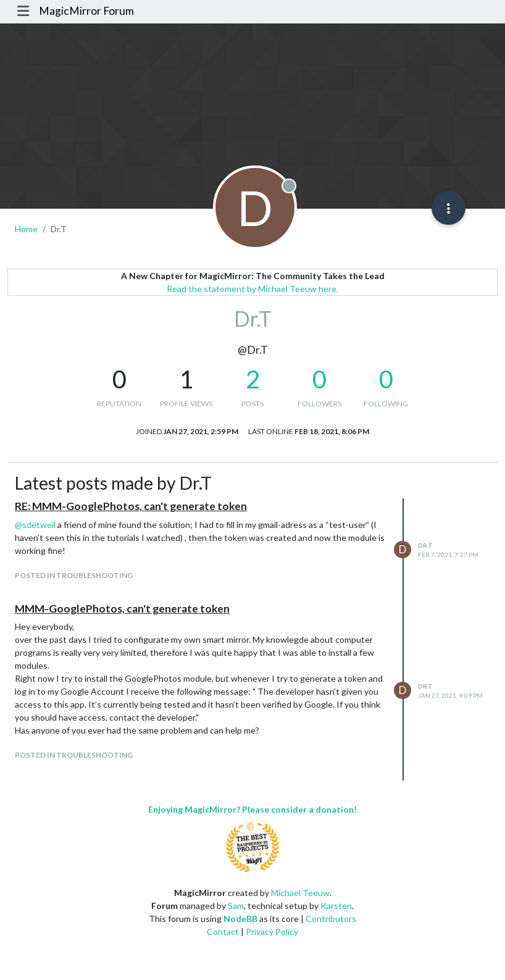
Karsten (336, 906)
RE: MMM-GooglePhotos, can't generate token (131, 506)
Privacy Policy (272, 932)
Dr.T (425, 545)
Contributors (331, 919)
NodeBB (240, 919)
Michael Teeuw (300, 893)
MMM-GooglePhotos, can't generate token (122, 609)
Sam (236, 906)
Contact (223, 932)
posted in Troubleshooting (74, 575)
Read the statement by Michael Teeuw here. (252, 289)
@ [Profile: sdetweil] (35, 525)
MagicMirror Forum (86, 11)
